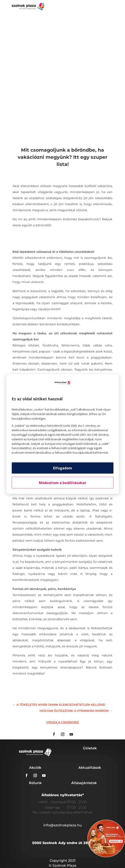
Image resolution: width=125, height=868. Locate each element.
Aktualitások (90, 768)
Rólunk (35, 783)
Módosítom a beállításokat (62, 483)
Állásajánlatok (84, 783)
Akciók (35, 768)
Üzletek (90, 748)
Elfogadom (63, 468)
